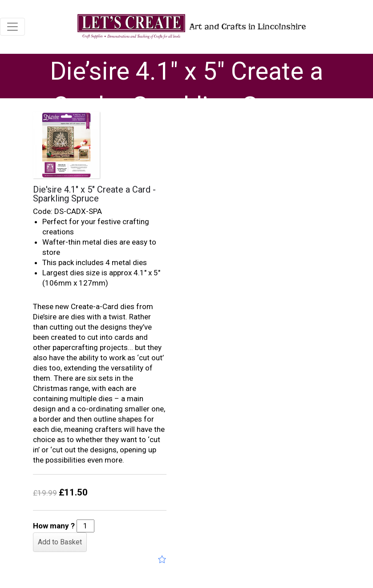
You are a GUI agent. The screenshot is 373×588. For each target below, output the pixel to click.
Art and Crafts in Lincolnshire (191, 26)
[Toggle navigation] (12, 27)
